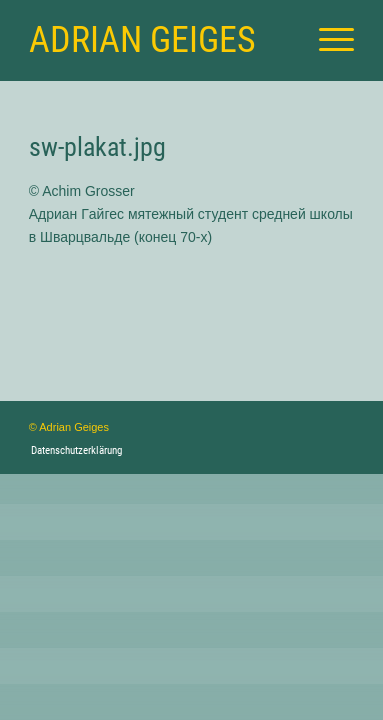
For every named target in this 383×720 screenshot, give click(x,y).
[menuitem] (326, 40)
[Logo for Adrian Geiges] (159, 40)
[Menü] (326, 40)
